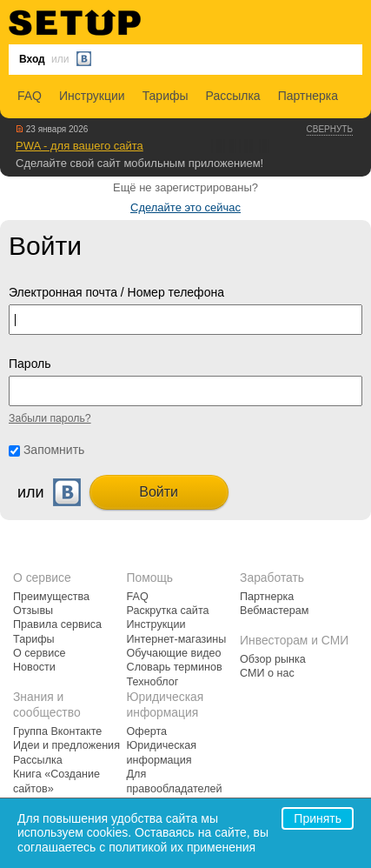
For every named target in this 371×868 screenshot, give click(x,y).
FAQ (30, 96)
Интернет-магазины (177, 639)
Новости (34, 667)
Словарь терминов (175, 667)
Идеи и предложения (66, 745)
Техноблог (153, 682)
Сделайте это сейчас (185, 207)
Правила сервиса (57, 624)
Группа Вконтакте (57, 731)
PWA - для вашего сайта (79, 146)
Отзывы (33, 611)
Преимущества (51, 597)
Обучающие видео (174, 653)
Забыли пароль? (50, 418)
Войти (159, 492)
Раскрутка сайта (168, 611)
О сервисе (40, 653)
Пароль (30, 364)
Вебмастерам (274, 611)
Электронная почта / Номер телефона (116, 292)
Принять (318, 818)
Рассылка (233, 96)
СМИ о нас (267, 673)
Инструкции (92, 96)
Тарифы (166, 96)
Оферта (147, 731)
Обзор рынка (273, 659)
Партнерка (308, 96)
